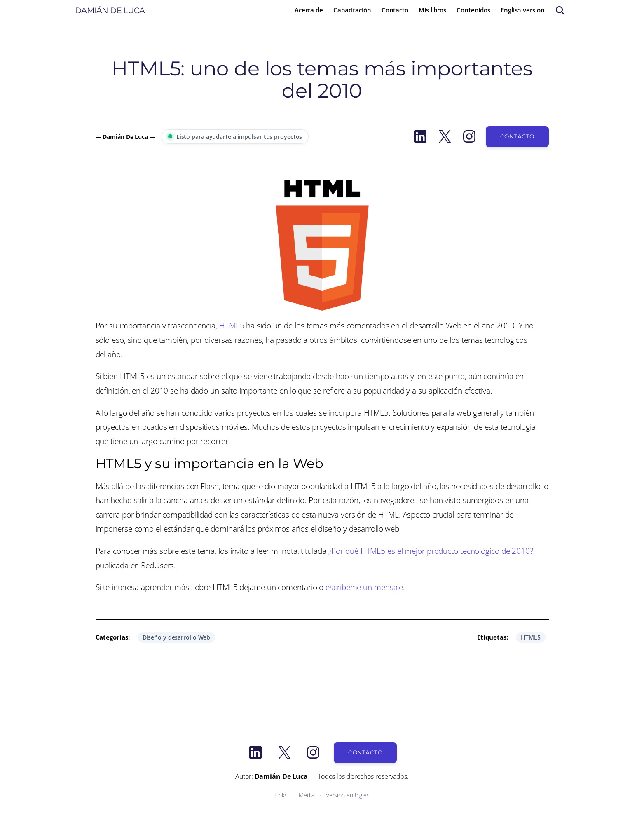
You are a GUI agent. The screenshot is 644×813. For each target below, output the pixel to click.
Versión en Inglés (348, 795)
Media (307, 795)
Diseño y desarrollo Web (177, 637)
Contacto (517, 136)
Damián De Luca (110, 10)
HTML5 (232, 325)
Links (281, 795)
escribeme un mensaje (364, 587)
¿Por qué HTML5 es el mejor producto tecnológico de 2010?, (432, 551)
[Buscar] (560, 11)
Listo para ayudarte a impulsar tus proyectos (235, 137)
